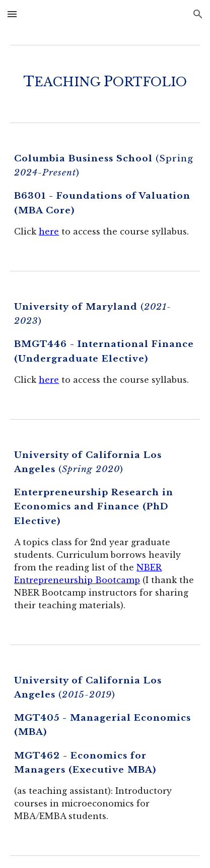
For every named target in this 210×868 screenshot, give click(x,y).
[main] (105, 82)
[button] (12, 14)
